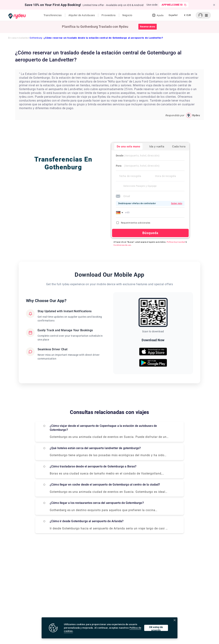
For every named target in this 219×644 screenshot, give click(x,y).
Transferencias (53, 15)
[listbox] (173, 15)
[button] (120, 212)
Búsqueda (150, 233)
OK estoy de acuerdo (156, 628)
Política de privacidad (176, 242)
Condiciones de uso (122, 245)
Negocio (127, 15)
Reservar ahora (147, 27)
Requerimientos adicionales (133, 223)
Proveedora (109, 15)
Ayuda (158, 15)
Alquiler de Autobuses (82, 15)
